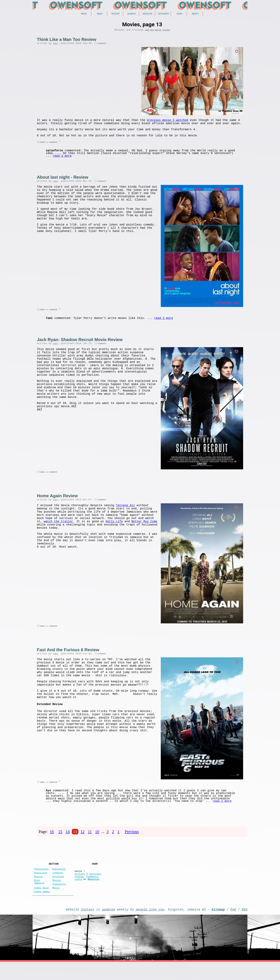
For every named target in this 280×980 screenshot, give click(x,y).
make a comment (49, 147)
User (179, 14)
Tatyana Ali (125, 514)
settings (95, 887)
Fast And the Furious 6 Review (68, 659)
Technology (41, 881)
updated (108, 927)
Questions (41, 886)
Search (132, 14)
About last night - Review (63, 183)
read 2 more (62, 161)
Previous (132, 842)
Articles (58, 890)
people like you (150, 927)
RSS (245, 927)
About (195, 14)
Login (78, 894)
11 (90, 842)
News (100, 14)
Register (94, 894)
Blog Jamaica (39, 896)
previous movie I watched (167, 123)
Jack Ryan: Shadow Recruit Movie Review (80, 346)
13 (75, 842)
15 (60, 842)
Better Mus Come (144, 534)
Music (56, 903)
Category (163, 14)
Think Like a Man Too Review (67, 41)
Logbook (58, 886)
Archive (148, 14)
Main (84, 14)
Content (88, 927)
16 (52, 842)
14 (68, 842)
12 (83, 842)
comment (102, 45)
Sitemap (218, 927)
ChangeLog (59, 899)
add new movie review (157, 31)
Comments (92, 891)
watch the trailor (58, 534)
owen (55, 45)
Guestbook (59, 881)
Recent (116, 14)
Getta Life (114, 534)
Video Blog (41, 903)
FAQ (233, 927)
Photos (38, 890)
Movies (57, 895)
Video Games (42, 908)
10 (97, 842)
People (79, 891)
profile (80, 887)
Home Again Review (57, 504)
